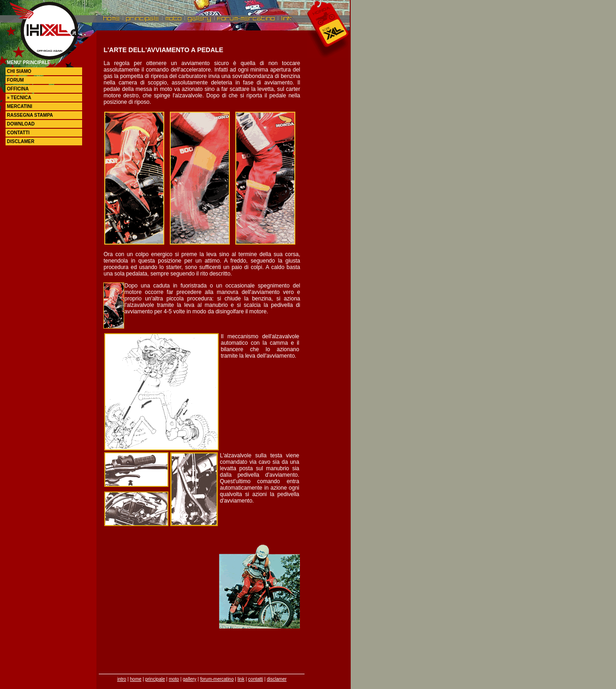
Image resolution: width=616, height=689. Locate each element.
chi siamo (19, 71)
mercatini (20, 106)
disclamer (21, 141)
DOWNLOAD (21, 124)
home (136, 679)
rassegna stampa (30, 115)
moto (174, 679)
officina (18, 89)
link (241, 679)
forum (15, 80)
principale (155, 679)
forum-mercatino (217, 679)
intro (122, 679)
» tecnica (19, 98)
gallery (189, 679)
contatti (18, 133)
